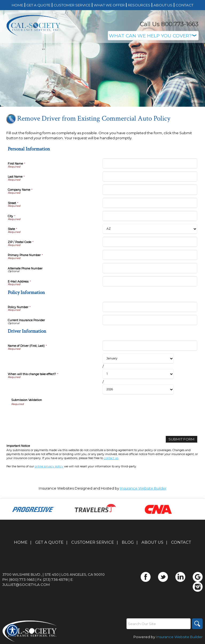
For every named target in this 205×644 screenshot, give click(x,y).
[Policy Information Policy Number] (150, 307)
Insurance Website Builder (143, 488)
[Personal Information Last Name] (150, 176)
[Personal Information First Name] (150, 163)
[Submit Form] (182, 439)
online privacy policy (49, 466)
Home (21, 542)
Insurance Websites (56, 488)
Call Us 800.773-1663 (169, 24)
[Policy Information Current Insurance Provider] (150, 320)
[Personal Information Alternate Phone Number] (150, 268)
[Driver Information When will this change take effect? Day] (138, 374)
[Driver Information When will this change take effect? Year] (138, 389)
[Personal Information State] (150, 229)
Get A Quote (49, 542)
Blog (128, 542)
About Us (152, 542)
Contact (181, 542)
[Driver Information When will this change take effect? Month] (138, 359)
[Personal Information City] (150, 216)
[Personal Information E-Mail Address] (150, 281)
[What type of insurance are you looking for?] (153, 36)
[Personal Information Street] (150, 203)
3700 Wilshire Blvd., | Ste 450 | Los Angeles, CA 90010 (54, 574)
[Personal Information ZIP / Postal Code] (150, 242)
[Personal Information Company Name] (150, 190)
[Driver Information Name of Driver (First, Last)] (150, 346)
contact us (111, 458)
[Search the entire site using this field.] (159, 624)
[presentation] (52, 416)
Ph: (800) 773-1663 (19, 579)
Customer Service (93, 542)
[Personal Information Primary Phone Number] (150, 255)
